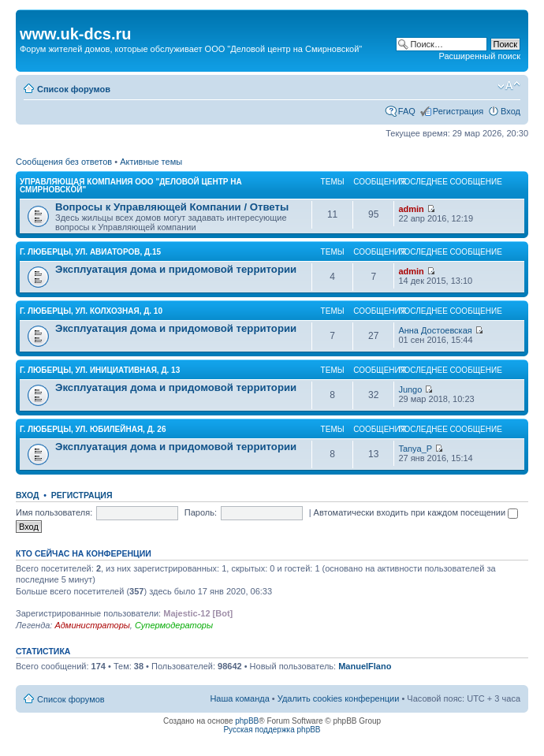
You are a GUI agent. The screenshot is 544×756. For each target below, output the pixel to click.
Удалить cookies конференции (339, 698)
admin (411, 209)
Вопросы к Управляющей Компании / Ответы (172, 207)
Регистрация (458, 111)
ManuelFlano (365, 666)
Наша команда (239, 698)
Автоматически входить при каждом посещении (416, 512)
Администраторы (92, 625)
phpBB (247, 721)
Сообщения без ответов (64, 162)
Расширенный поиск (479, 56)
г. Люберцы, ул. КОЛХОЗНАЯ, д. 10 (91, 311)
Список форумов (74, 89)
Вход (510, 111)
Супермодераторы (174, 625)
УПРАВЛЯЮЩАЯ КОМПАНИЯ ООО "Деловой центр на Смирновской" (131, 186)
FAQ (407, 111)
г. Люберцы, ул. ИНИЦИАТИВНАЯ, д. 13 (100, 370)
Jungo (410, 389)
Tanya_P (415, 449)
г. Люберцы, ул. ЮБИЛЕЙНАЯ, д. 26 (93, 429)
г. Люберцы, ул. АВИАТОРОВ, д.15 (90, 252)
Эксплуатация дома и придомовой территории (176, 269)
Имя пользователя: (54, 512)
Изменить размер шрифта (509, 86)
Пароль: (201, 512)
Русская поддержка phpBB (272, 730)
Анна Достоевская (435, 330)
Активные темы (151, 162)
